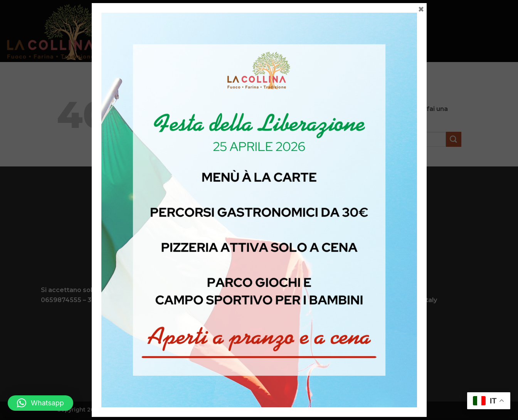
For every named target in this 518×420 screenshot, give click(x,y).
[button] (40, 403)
